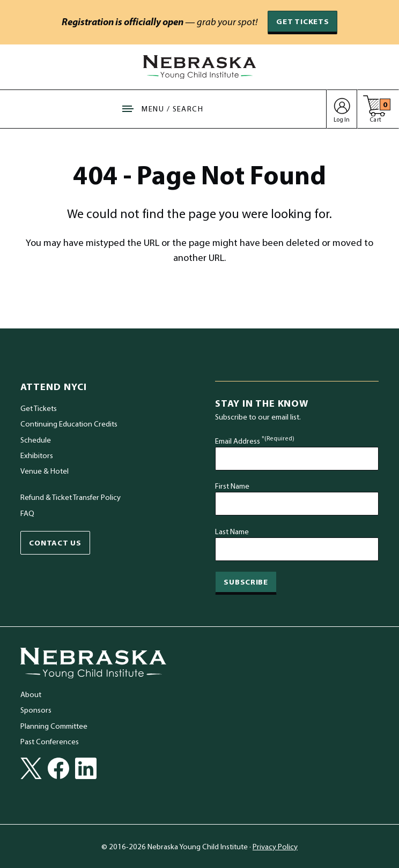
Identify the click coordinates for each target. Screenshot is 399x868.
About (31, 694)
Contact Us (55, 542)
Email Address (255, 441)
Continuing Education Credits (69, 424)
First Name (232, 486)
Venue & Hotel (45, 471)
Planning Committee (54, 726)
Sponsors (36, 710)
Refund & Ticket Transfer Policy (71, 497)
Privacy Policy (275, 846)
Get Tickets (302, 21)
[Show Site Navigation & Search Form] (163, 109)
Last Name (232, 531)
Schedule (36, 440)
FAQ (27, 513)
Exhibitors (37, 455)
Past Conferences (50, 741)
